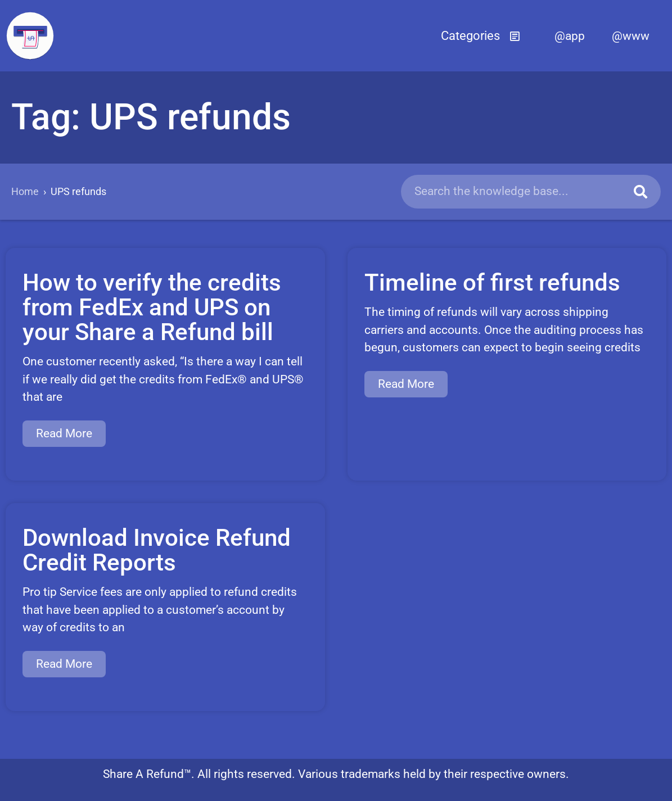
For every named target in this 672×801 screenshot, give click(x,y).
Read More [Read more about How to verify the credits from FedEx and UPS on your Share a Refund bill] (64, 433)
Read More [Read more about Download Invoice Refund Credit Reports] (64, 664)
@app (570, 36)
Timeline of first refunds (492, 282)
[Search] (641, 192)
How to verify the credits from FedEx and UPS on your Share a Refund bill (152, 307)
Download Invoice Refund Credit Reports (157, 550)
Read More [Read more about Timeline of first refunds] (406, 384)
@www (631, 36)
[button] (481, 36)
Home (25, 191)
